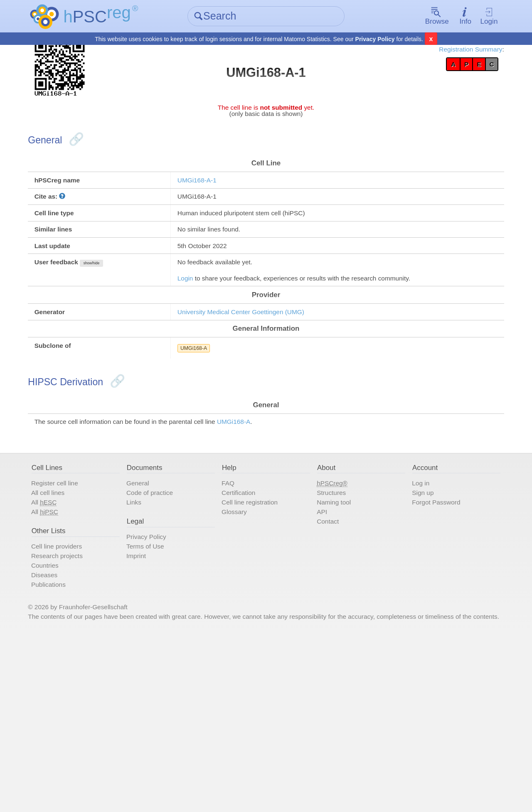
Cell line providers (96, 685)
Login (459, 17)
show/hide (142, 316)
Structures (331, 615)
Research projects (97, 698)
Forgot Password (426, 628)
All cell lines (85, 615)
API (318, 640)
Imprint (159, 698)
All (80, 628)
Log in (406, 603)
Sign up (409, 615)
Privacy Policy (375, 40)
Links (156, 628)
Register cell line (94, 603)
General (161, 603)
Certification (251, 615)
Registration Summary (429, 54)
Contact (326, 653)
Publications (86, 735)
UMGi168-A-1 (217, 209)
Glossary (245, 640)
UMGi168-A (213, 439)
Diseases (80, 723)
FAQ (237, 603)
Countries (81, 710)
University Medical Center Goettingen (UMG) (274, 392)
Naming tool (334, 628)
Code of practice (176, 615)
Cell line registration (265, 628)
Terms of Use (170, 685)
